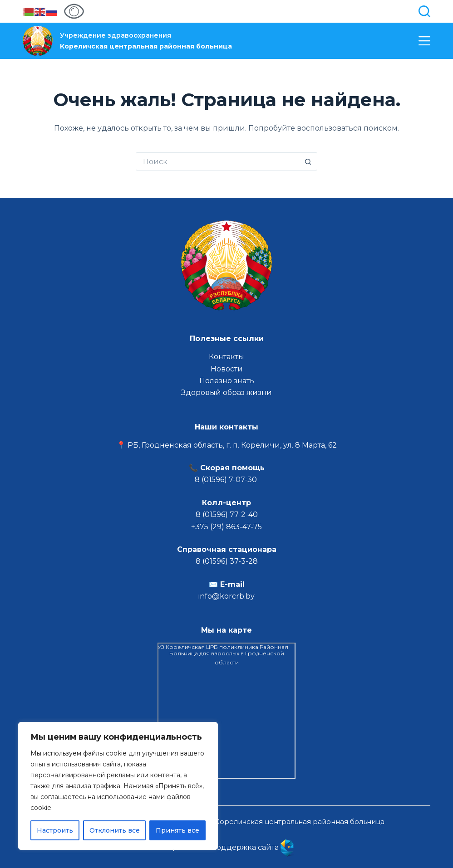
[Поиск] (424, 11)
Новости (227, 369)
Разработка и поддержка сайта (226, 847)
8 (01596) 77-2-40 (227, 514)
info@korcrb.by (226, 596)
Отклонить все (115, 830)
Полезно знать (227, 381)
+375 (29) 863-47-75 (226, 527)
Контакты (226, 357)
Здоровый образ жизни (226, 393)
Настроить (55, 830)
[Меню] (424, 41)
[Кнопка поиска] (308, 161)
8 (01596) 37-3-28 (227, 561)
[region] (118, 786)
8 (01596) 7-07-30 (227, 480)
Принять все (177, 830)
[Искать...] (217, 161)
